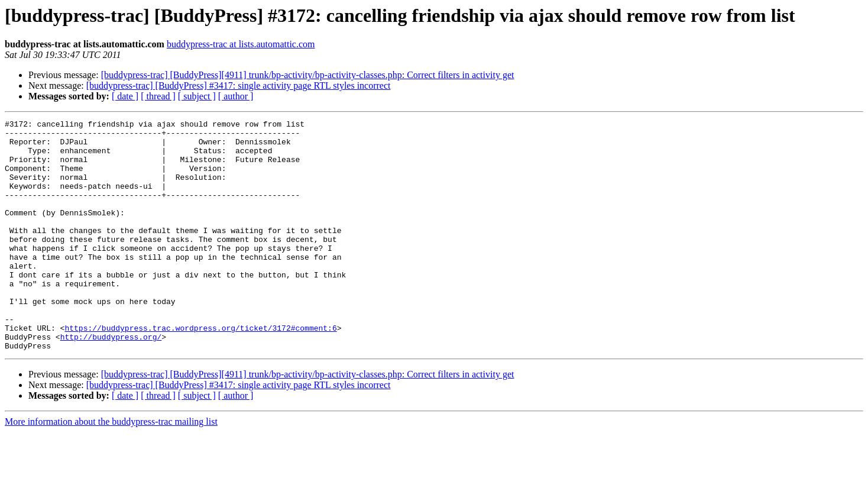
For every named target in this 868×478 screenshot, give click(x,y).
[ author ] (236, 96)
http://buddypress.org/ (111, 381)
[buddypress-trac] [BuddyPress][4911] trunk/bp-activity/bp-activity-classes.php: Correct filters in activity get (308, 75)
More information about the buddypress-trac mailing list (111, 468)
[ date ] (125, 96)
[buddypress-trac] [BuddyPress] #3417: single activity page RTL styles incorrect (239, 85)
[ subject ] (197, 96)
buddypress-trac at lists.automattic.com (241, 44)
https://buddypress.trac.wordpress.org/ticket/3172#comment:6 (200, 370)
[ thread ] (158, 96)
